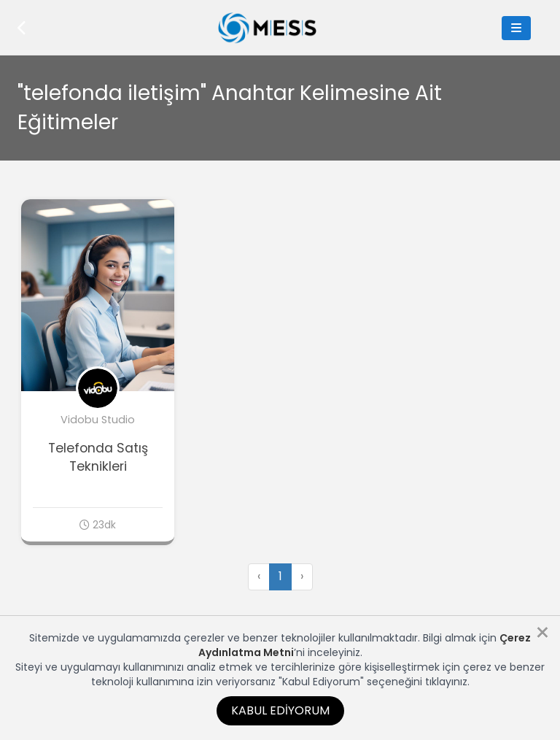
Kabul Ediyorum (280, 710)
